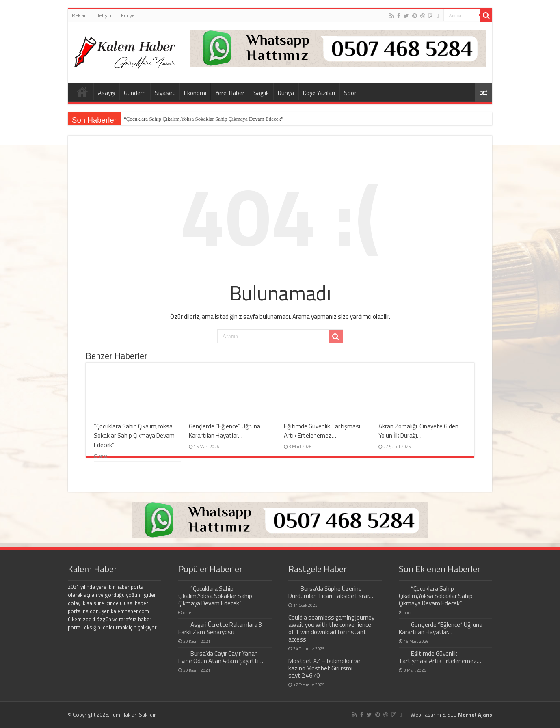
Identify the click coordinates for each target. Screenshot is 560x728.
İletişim (105, 15)
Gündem (135, 93)
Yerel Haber (230, 93)
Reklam (80, 15)
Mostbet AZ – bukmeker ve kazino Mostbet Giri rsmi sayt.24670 (324, 668)
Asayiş (106, 93)
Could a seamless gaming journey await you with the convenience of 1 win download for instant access (331, 628)
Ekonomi (195, 93)
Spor (350, 93)
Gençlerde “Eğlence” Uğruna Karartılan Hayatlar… (225, 431)
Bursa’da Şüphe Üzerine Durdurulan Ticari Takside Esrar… (331, 592)
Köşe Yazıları (319, 93)
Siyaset (165, 93)
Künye (128, 15)
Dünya (286, 93)
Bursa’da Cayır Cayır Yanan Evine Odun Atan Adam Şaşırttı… (221, 657)
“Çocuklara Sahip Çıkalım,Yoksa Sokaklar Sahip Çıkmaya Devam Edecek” (204, 119)
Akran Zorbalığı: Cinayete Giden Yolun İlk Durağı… (418, 431)
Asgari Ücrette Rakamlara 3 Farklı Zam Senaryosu (220, 628)
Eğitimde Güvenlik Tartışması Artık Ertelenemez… (322, 431)
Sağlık (261, 93)
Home (82, 92)
